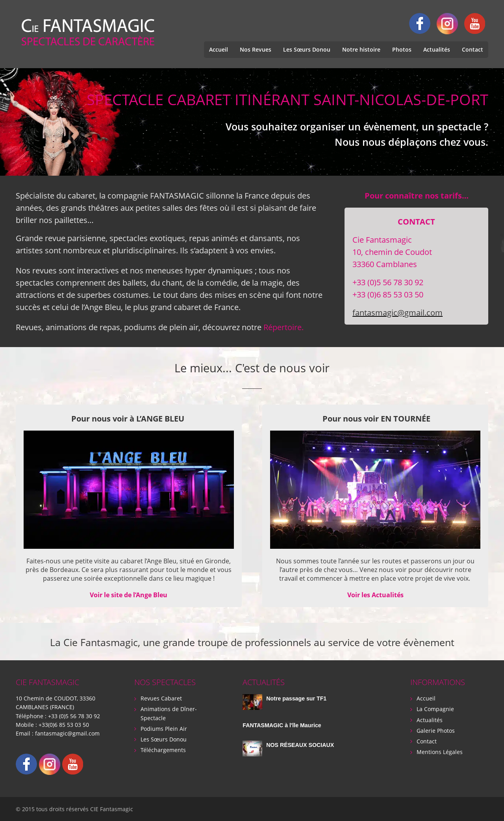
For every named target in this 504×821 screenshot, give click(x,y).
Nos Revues (256, 49)
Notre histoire (361, 49)
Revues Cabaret (161, 698)
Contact (472, 49)
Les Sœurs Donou (307, 49)
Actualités (437, 49)
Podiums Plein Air (164, 728)
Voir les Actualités (375, 595)
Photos (402, 49)
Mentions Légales (440, 751)
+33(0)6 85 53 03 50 (64, 724)
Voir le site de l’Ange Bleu (129, 595)
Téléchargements (163, 749)
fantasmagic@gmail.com (397, 313)
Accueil (219, 49)
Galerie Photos (436, 730)
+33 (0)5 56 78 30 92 (74, 716)
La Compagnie (435, 709)
